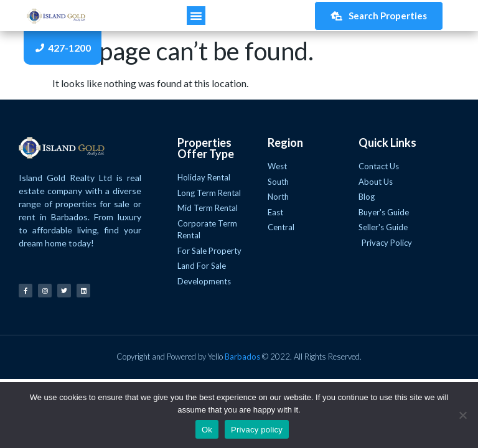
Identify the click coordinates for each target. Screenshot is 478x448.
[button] (196, 16)
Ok (207, 430)
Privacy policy (257, 430)
